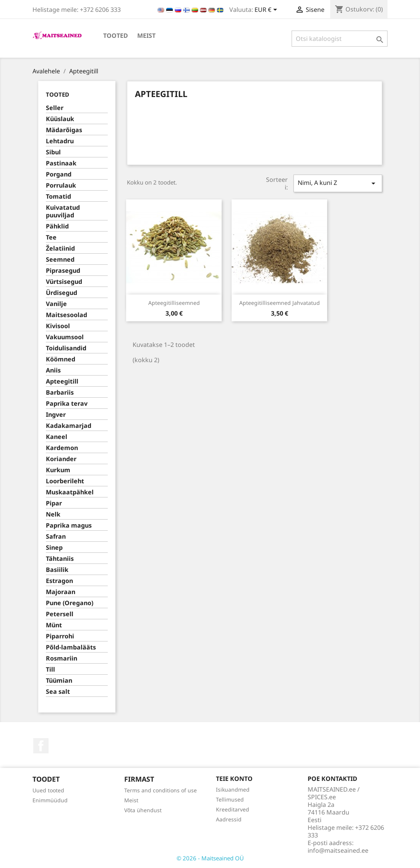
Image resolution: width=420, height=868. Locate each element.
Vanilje (56, 304)
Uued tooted (48, 790)
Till (50, 670)
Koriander (61, 459)
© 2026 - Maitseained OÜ (210, 858)
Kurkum (58, 470)
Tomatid (58, 197)
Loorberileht (65, 481)
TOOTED (116, 36)
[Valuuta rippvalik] (267, 10)
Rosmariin (62, 658)
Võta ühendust (143, 810)
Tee (51, 237)
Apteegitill (62, 381)
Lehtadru (60, 141)
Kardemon (62, 448)
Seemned (60, 260)
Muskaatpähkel (70, 492)
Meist (146, 36)
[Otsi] (340, 39)
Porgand (59, 174)
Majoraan (61, 592)
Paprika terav (67, 404)
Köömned (61, 359)
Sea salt (58, 692)
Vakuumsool (65, 337)
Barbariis (60, 393)
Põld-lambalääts (71, 647)
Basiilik (57, 570)
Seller (55, 108)
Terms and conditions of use (161, 790)
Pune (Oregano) (70, 603)
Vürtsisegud (64, 282)
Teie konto (234, 779)
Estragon (59, 581)
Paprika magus (69, 525)
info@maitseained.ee (338, 850)
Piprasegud (63, 271)
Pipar (54, 503)
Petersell (60, 614)
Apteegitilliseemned (174, 303)
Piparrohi (60, 636)
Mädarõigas (64, 130)
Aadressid (229, 819)
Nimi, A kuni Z (338, 183)
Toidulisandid (66, 348)
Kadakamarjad (69, 426)
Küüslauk (60, 119)
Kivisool (58, 326)
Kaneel (57, 437)
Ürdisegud (62, 293)
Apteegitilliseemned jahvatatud (280, 303)
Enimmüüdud (50, 800)
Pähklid (57, 226)
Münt (54, 625)
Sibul (53, 152)
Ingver (56, 415)
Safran (56, 537)
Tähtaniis (60, 559)
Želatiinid (60, 249)
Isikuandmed (233, 789)
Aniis (53, 370)
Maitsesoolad (66, 315)
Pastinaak (61, 163)
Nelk (53, 514)
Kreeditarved (233, 809)
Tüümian (59, 681)
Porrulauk (61, 185)
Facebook (41, 746)
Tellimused (230, 799)
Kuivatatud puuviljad (63, 211)
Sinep (54, 548)
